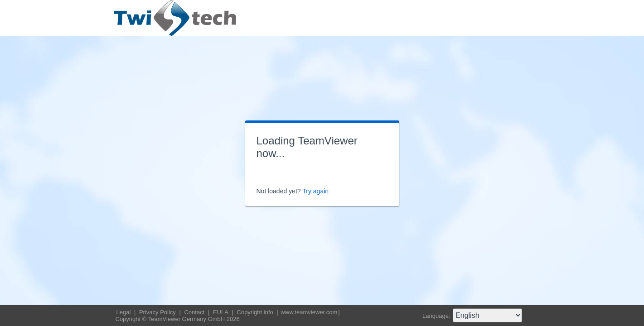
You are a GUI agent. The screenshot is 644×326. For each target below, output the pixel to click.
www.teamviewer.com (309, 312)
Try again (315, 191)
